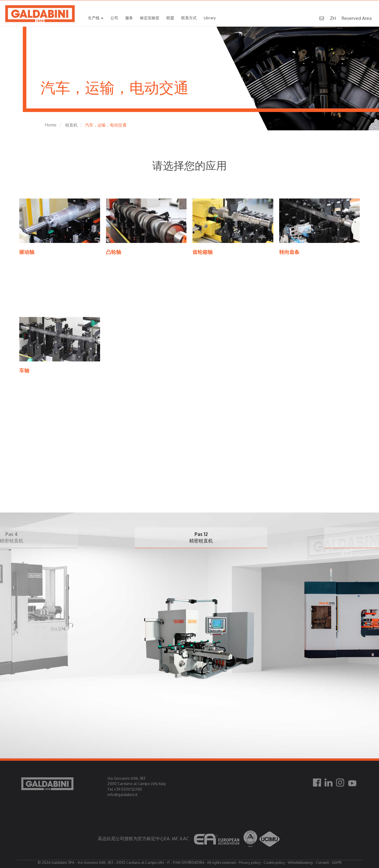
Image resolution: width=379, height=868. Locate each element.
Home (51, 125)
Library (210, 18)
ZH (333, 19)
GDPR (337, 863)
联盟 (170, 18)
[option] (216, 613)
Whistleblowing (300, 863)
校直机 (71, 125)
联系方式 (189, 18)
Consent (322, 863)
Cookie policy (274, 863)
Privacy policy (250, 863)
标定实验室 (150, 18)
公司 (114, 18)
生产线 (96, 18)
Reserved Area (357, 19)
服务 (129, 18)
